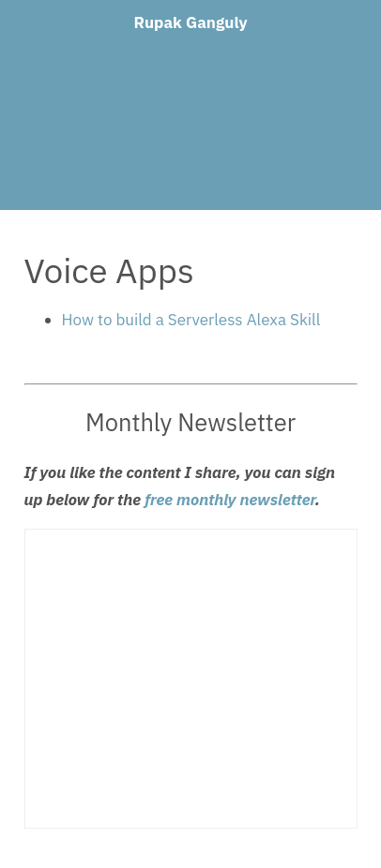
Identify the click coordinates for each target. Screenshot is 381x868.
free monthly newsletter (230, 500)
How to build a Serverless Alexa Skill (191, 320)
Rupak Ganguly (190, 22)
